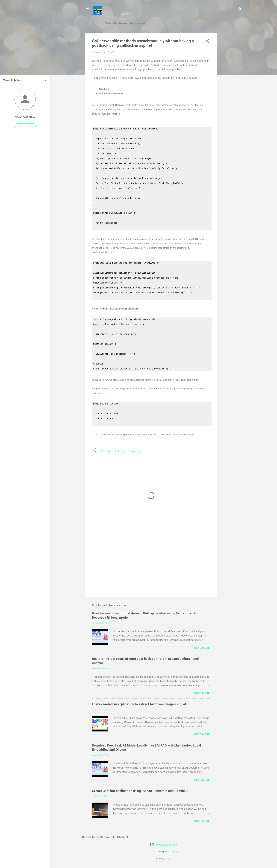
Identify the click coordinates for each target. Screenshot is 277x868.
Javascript (135, 452)
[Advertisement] (231, 86)
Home (125, 14)
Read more (202, 648)
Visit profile (25, 126)
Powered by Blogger (164, 845)
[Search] (240, 10)
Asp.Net (105, 452)
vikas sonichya (25, 117)
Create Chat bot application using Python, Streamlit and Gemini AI (140, 791)
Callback (119, 452)
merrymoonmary (171, 852)
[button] (208, 41)
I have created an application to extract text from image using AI (139, 704)
